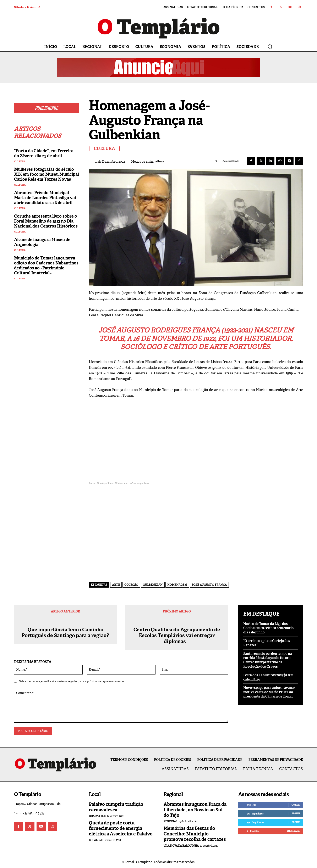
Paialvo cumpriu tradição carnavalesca (116, 807)
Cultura (20, 161)
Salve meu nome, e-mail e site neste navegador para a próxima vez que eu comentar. (72, 681)
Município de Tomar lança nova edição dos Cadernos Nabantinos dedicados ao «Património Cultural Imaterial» (46, 265)
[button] (270, 46)
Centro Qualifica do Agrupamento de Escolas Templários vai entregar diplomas (177, 636)
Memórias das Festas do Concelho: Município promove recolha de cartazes (195, 834)
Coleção (131, 585)
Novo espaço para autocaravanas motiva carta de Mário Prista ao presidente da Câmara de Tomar (269, 692)
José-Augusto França (209, 585)
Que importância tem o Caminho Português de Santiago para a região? (65, 633)
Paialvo (94, 816)
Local (93, 840)
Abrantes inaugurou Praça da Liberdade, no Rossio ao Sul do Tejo (195, 810)
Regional (170, 821)
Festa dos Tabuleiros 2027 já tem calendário (268, 677)
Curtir (296, 805)
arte (116, 585)
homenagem (177, 585)
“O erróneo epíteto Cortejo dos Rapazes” (267, 643)
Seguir (296, 813)
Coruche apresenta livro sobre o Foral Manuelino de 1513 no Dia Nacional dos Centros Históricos (46, 221)
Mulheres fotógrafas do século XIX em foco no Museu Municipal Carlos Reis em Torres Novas (47, 174)
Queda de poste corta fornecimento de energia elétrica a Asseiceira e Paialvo (121, 828)
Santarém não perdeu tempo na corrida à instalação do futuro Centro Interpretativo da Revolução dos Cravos (268, 660)
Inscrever (294, 831)
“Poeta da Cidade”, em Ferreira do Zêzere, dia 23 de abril (44, 153)
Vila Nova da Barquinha (181, 846)
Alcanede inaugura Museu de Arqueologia (42, 242)
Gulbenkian (153, 585)
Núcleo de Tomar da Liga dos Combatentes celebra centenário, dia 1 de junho (269, 628)
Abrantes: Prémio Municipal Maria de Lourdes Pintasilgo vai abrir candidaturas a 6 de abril (45, 198)
